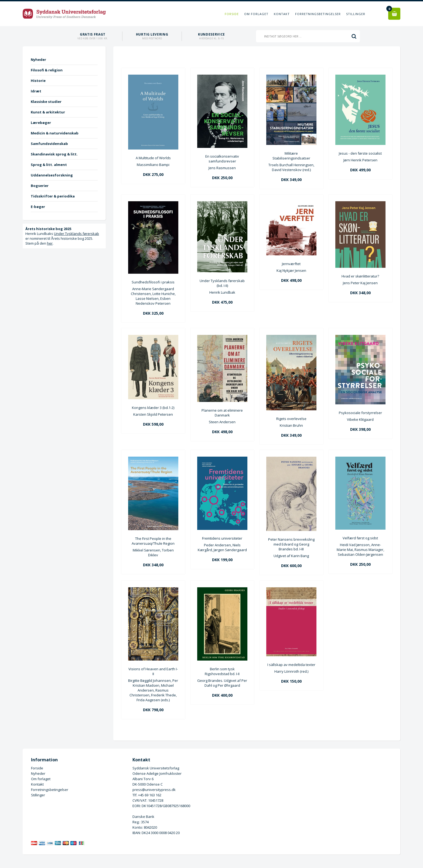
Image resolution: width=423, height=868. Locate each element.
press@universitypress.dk (154, 790)
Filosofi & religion (47, 70)
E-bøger (38, 207)
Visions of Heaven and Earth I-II (153, 671)
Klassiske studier (46, 102)
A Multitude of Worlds (153, 158)
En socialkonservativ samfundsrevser (222, 159)
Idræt (36, 91)
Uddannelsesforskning (52, 175)
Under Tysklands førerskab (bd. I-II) (222, 283)
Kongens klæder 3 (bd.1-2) (153, 408)
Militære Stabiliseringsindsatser (291, 156)
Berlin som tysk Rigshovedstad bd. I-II (222, 671)
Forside (232, 14)
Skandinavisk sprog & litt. (54, 154)
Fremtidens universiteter (222, 538)
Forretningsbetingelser (318, 14)
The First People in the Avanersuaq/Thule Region (153, 541)
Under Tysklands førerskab (76, 234)
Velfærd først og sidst (360, 538)
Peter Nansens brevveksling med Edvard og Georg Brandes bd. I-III (291, 544)
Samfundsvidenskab (49, 144)
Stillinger (356, 14)
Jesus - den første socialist (360, 153)
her (50, 243)
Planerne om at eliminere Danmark (222, 413)
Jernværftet (291, 264)
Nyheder (38, 60)
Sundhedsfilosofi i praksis (153, 282)
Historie (38, 81)
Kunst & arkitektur (48, 112)
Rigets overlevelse (291, 419)
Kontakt (282, 14)
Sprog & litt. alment (49, 165)
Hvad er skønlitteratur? (360, 276)
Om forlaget (256, 14)
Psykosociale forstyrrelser (360, 413)
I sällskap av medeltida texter (291, 665)
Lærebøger (41, 123)
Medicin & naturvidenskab (55, 133)
